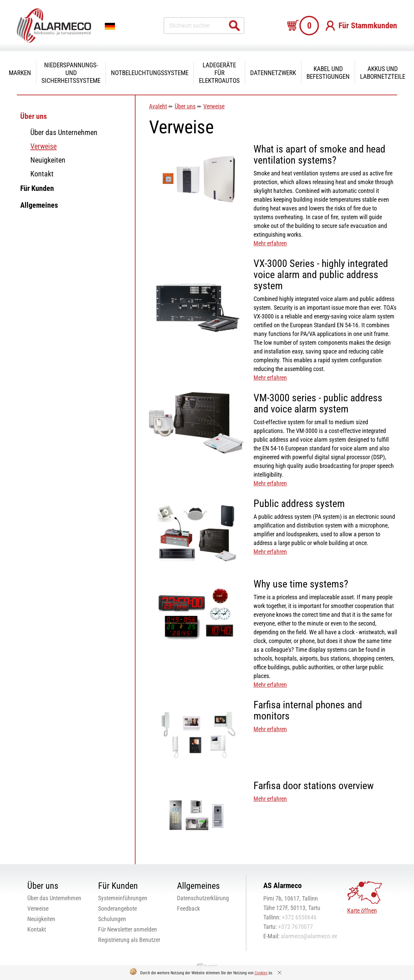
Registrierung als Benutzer (129, 940)
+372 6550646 (299, 917)
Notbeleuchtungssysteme (150, 73)
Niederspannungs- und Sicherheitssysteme (71, 73)
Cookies (261, 973)
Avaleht (158, 106)
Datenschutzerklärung (203, 898)
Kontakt (42, 174)
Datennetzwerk (273, 73)
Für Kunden (37, 188)
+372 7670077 (295, 927)
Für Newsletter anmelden (128, 929)
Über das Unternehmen (64, 132)
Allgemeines (39, 205)
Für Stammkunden (368, 26)
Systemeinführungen (123, 898)
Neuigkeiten (48, 160)
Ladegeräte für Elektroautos (219, 73)
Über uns (34, 116)
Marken (20, 73)
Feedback (188, 908)
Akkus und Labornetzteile (383, 73)
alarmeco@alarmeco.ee (309, 936)
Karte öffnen (362, 910)
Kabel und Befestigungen (328, 73)
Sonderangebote (117, 908)
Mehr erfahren (270, 243)
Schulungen (112, 919)
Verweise (43, 146)
